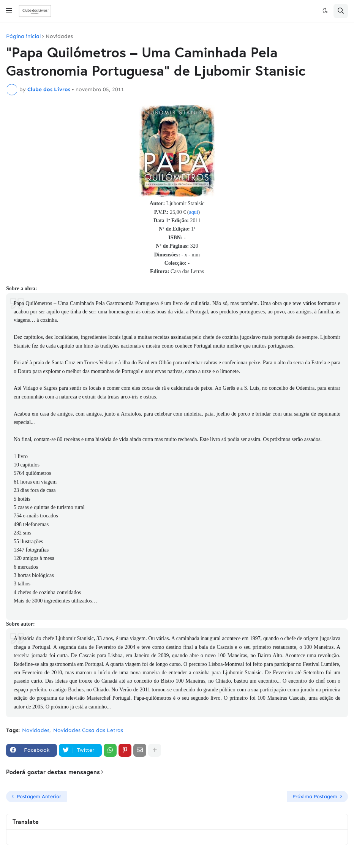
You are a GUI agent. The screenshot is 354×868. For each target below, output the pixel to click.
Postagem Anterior (39, 796)
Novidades (59, 36)
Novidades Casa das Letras (88, 730)
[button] (9, 11)
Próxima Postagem (315, 796)
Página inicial (23, 36)
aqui (193, 212)
